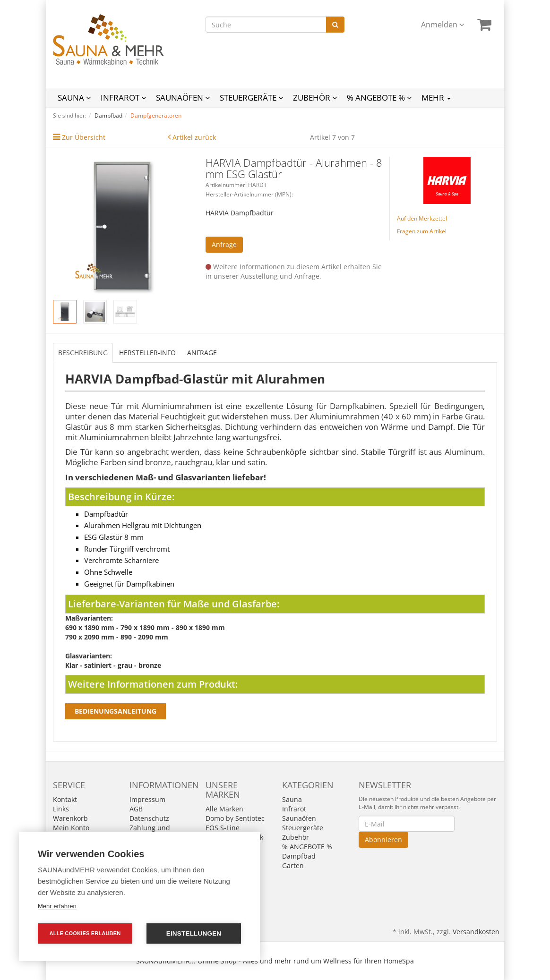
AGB (136, 809)
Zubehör (315, 98)
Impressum (147, 799)
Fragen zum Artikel (422, 231)
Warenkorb (70, 818)
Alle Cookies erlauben (85, 933)
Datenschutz (149, 818)
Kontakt (65, 799)
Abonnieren (383, 839)
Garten (293, 865)
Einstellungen (194, 933)
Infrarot (124, 98)
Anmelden (443, 25)
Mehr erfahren (57, 906)
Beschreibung (83, 353)
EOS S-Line (223, 828)
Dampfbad (299, 856)
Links (61, 809)
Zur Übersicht (84, 137)
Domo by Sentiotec (235, 818)
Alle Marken (224, 809)
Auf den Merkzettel (422, 218)
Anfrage (224, 244)
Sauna (74, 98)
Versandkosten (476, 932)
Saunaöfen (183, 98)
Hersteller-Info (147, 353)
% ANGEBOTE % (379, 98)
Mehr (436, 98)
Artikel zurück (194, 137)
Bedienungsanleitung (116, 711)
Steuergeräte (252, 98)
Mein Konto (71, 828)
